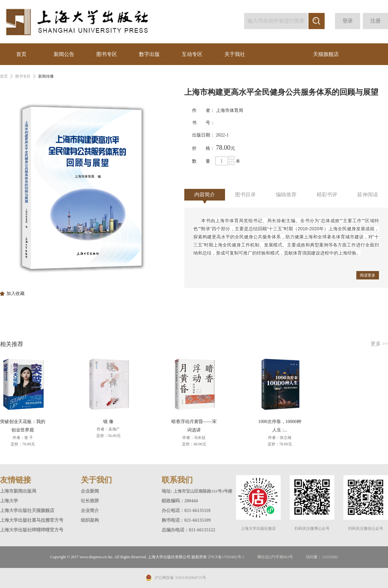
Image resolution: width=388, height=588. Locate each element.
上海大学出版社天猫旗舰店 (27, 511)
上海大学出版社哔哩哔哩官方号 (32, 530)
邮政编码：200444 (180, 501)
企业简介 (90, 511)
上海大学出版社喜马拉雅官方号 (32, 520)
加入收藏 (16, 294)
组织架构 (90, 520)
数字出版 (149, 54)
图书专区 (107, 54)
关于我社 (235, 54)
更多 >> (379, 344)
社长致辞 (90, 501)
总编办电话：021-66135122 (189, 530)
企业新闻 (90, 491)
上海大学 (9, 501)
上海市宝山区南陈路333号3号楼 (203, 491)
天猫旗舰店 (326, 54)
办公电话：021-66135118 (186, 511)
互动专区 (192, 54)
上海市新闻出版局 (18, 491)
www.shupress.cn (93, 557)
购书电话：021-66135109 (186, 520)
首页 (21, 54)
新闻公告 (64, 54)
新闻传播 (46, 76)
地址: (167, 491)
